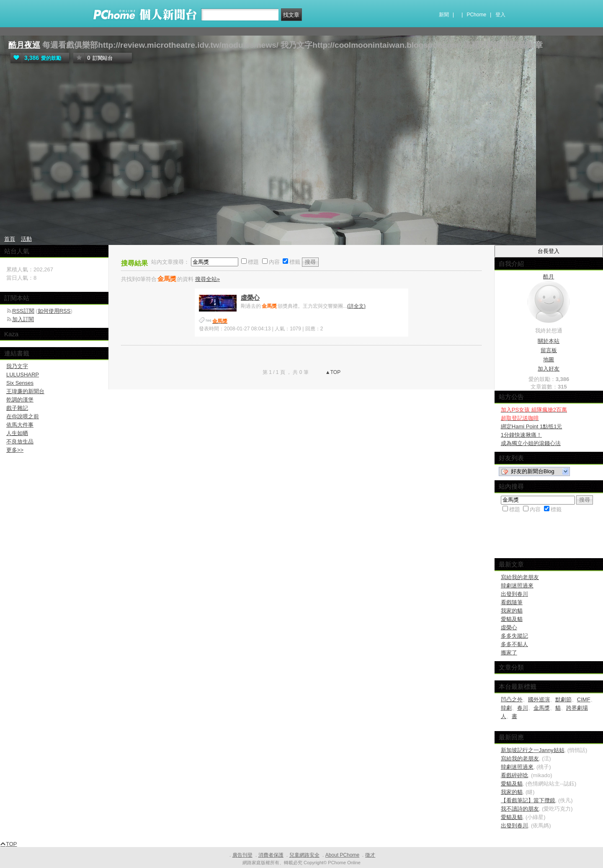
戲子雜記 (17, 408)
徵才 (370, 855)
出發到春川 (514, 594)
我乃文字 (17, 366)
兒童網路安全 (304, 855)
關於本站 (549, 341)
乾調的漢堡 (20, 400)
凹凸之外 (512, 699)
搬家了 (509, 653)
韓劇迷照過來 (517, 586)
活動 (26, 239)
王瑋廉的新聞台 (25, 391)
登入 (500, 15)
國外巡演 (539, 699)
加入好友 (549, 369)
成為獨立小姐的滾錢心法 (531, 443)
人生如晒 (17, 433)
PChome (476, 15)
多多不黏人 (514, 644)
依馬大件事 (20, 425)
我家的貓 (512, 611)
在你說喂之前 (23, 416)
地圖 (549, 359)
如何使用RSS (54, 311)
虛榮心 (250, 297)
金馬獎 (542, 708)
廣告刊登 (242, 855)
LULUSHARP (23, 375)
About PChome (342, 855)
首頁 (10, 239)
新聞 (444, 15)
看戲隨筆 (512, 602)
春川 (523, 708)
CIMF (584, 699)
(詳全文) (356, 306)
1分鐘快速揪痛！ (521, 435)
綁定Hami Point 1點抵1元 (532, 426)
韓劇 (506, 708)
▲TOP (332, 372)
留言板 (549, 350)
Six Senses (20, 383)
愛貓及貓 (512, 619)
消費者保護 (271, 855)
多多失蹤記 (514, 636)
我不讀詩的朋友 (520, 809)
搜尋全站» (207, 279)
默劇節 (563, 699)
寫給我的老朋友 (520, 577)
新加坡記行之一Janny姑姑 (533, 750)
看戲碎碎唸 (514, 775)
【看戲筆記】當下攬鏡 (528, 800)
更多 (15, 450)
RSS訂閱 (23, 311)
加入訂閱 (23, 319)
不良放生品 (20, 442)
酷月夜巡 (24, 45)
